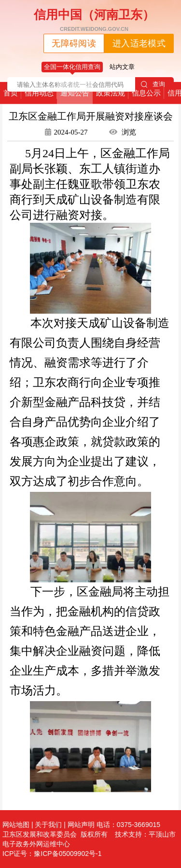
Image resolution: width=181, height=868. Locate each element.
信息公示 (146, 93)
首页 (11, 93)
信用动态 (39, 93)
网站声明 (81, 825)
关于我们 (48, 825)
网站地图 (16, 825)
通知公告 (75, 93)
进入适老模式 (139, 43)
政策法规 (111, 93)
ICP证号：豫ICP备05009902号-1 (52, 854)
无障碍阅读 (74, 43)
